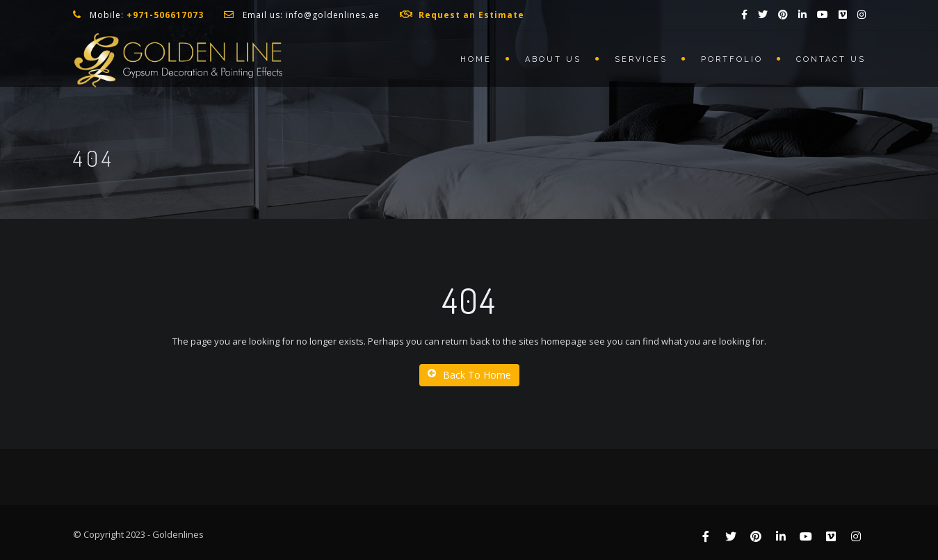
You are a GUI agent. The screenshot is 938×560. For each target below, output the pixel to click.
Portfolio (732, 59)
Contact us (831, 59)
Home (476, 59)
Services (641, 59)
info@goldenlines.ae (333, 15)
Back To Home (469, 375)
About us (553, 59)
